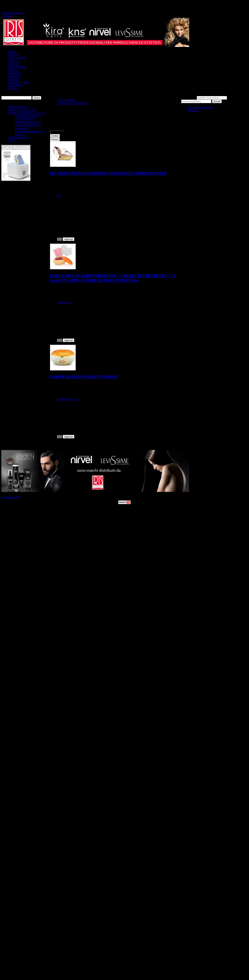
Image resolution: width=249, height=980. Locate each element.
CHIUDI (6, 16)
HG (59, 196)
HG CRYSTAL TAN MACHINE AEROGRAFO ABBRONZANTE (108, 173)
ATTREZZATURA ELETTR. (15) (27, 113)
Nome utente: (189, 98)
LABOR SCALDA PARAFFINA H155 (84, 377)
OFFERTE (14, 79)
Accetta (19, 13)
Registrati (193, 110)
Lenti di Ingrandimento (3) (30, 131)
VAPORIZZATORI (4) (28, 125)
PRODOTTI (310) (18, 107)
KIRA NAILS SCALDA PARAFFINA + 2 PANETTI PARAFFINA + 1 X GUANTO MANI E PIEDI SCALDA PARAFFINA (113, 278)
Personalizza (8, 13)
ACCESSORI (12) (18, 138)
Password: (233, 98)
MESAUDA (15, 73)
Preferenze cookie (11, 497)
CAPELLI (14, 61)
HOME (12, 52)
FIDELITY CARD (18, 82)
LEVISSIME (15, 86)
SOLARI (13, 70)
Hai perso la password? (201, 107)
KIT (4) (12, 141)
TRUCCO (14, 64)
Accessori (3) (22, 128)
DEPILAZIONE (17, 67)
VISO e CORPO (17, 58)
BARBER (14, 76)
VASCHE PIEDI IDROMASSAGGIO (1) (28, 121)
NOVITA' (14, 55)
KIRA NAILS (64, 303)
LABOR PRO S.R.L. (68, 399)
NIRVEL (13, 89)
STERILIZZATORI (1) (28, 116)
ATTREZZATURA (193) (22, 110)
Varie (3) (20, 134)
